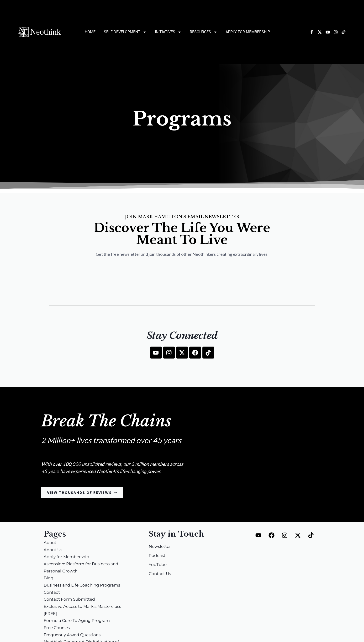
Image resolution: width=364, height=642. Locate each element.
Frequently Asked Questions (74, 635)
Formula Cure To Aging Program (79, 621)
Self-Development (125, 32)
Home (90, 32)
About (50, 543)
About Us (54, 550)
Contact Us (161, 574)
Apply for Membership (248, 32)
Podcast (157, 556)
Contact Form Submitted (71, 600)
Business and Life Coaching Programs (85, 586)
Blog (49, 578)
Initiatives (168, 32)
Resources (203, 32)
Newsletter (161, 547)
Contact (52, 593)
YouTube (158, 565)
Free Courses (58, 628)
